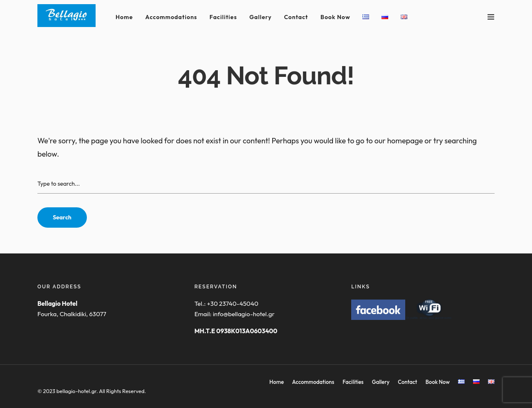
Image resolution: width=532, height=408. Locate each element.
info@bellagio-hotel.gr (244, 314)
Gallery (261, 17)
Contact (296, 17)
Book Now (335, 17)
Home (124, 17)
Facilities (223, 17)
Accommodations (171, 17)
